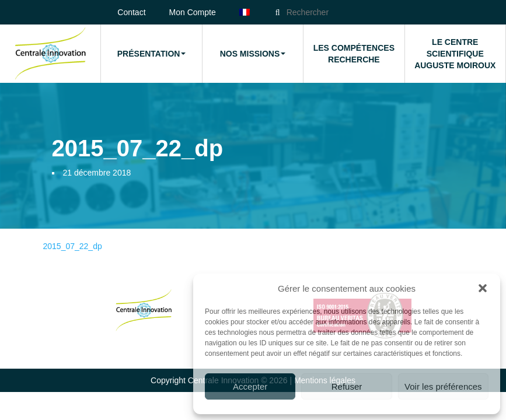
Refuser (347, 386)
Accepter (250, 386)
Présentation (152, 54)
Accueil (50, 54)
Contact (131, 12)
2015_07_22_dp (73, 246)
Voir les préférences (443, 386)
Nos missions (253, 54)
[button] (483, 288)
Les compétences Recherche (354, 54)
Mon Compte (193, 12)
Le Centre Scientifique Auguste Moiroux (455, 54)
